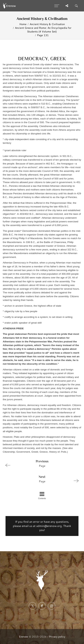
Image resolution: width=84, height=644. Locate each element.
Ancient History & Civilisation (47, 24)
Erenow (24, 637)
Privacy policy (57, 637)
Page (40, 463)
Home (23, 24)
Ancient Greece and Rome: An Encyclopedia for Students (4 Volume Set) (43, 30)
